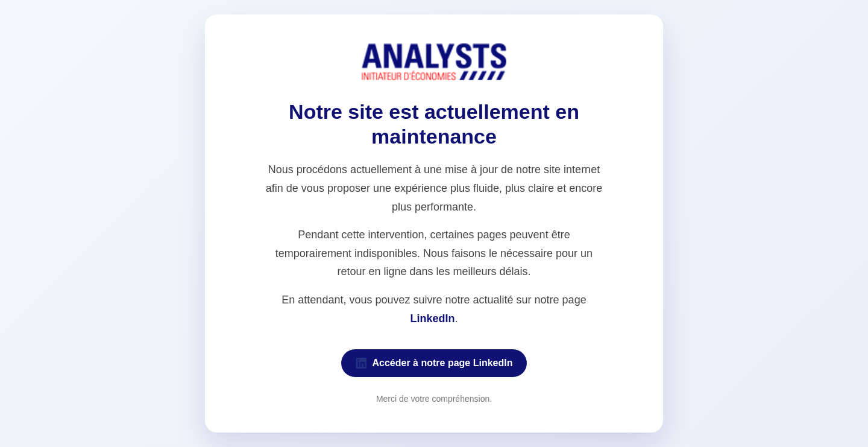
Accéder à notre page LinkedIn (434, 363)
